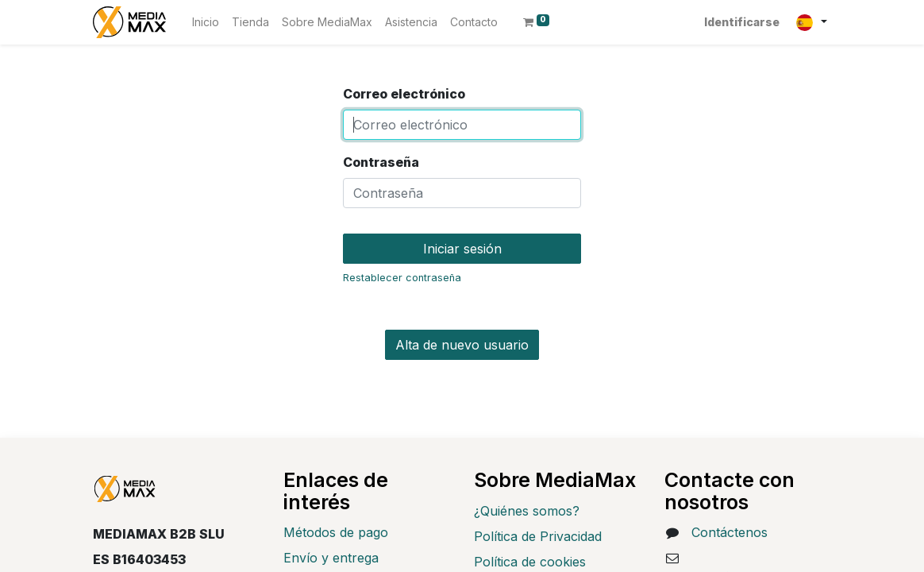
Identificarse (742, 22)
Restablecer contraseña (402, 278)
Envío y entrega (331, 558)
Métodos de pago (336, 532)
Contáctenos (730, 532)
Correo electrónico (404, 94)
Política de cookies (530, 562)
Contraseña (381, 162)
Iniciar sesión (462, 249)
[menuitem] (206, 22)
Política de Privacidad (538, 536)
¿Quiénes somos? (527, 511)
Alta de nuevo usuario (462, 345)
